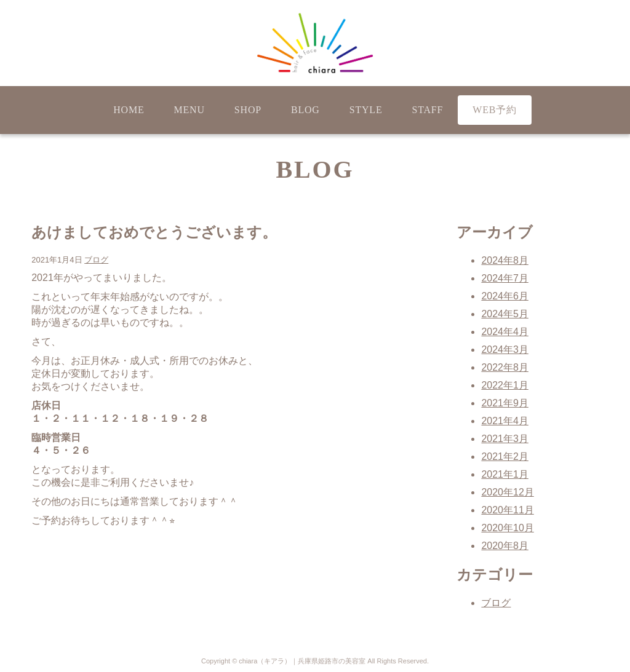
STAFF (427, 110)
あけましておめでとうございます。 (154, 232)
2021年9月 (505, 403)
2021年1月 (505, 474)
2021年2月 (505, 457)
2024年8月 (505, 260)
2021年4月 (505, 421)
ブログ (96, 260)
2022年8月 (505, 367)
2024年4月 (505, 332)
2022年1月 (505, 385)
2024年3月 (505, 350)
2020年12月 (507, 492)
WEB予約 (495, 110)
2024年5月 (505, 314)
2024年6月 (505, 296)
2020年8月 (505, 546)
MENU (189, 110)
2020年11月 (507, 510)
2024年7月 (505, 278)
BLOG (305, 110)
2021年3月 (505, 439)
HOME (129, 110)
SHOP (248, 110)
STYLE (366, 110)
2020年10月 (507, 528)
